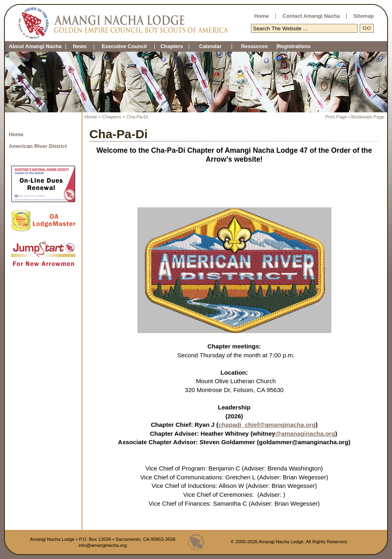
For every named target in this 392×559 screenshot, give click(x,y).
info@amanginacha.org (102, 545)
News (80, 47)
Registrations (277, 47)
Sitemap (364, 16)
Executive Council (124, 47)
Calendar (210, 47)
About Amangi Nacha (35, 47)
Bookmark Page (368, 117)
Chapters (172, 47)
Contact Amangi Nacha (311, 16)
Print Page (336, 117)
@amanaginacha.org (305, 433)
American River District (38, 146)
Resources (254, 47)
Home (261, 16)
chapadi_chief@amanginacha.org (267, 425)
